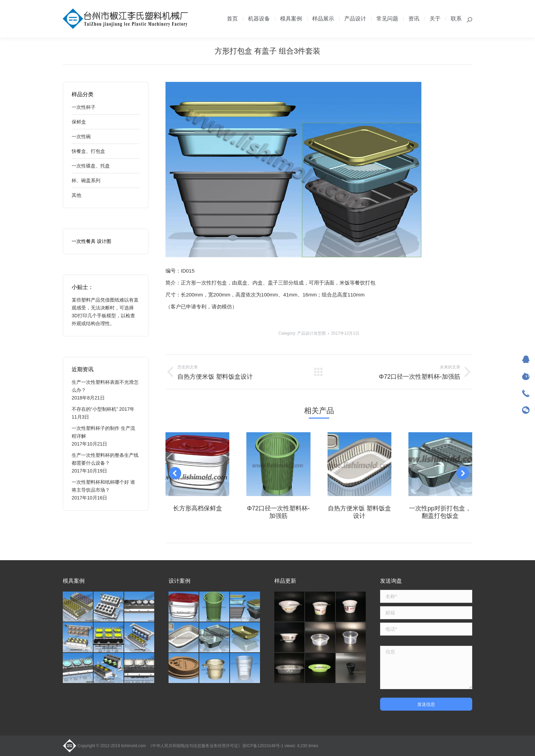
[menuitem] (232, 19)
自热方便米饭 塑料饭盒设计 (359, 512)
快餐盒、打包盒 (88, 151)
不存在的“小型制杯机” (95, 409)
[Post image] (197, 464)
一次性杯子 (84, 107)
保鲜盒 (79, 122)
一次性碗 (81, 136)
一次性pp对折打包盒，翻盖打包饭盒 (440, 512)
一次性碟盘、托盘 (91, 166)
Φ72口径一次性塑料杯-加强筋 (278, 512)
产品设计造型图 (312, 333)
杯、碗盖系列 (86, 180)
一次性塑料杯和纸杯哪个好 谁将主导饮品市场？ (103, 486)
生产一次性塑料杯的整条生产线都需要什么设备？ (105, 459)
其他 (76, 195)
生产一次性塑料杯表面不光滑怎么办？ (105, 386)
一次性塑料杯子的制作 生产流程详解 (103, 432)
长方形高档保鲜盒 (198, 508)
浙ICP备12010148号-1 (263, 746)
